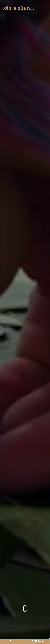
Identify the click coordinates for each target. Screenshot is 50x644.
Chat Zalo (38, 641)
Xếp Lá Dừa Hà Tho (22, 8)
